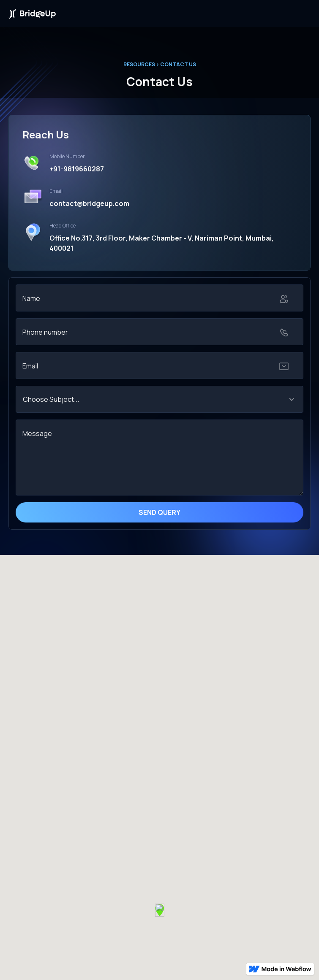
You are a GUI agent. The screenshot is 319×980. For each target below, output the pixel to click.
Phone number (45, 332)
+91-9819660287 (77, 169)
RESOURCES (139, 64)
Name (31, 298)
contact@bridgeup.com (89, 203)
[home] (32, 13)
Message (37, 433)
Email (30, 366)
